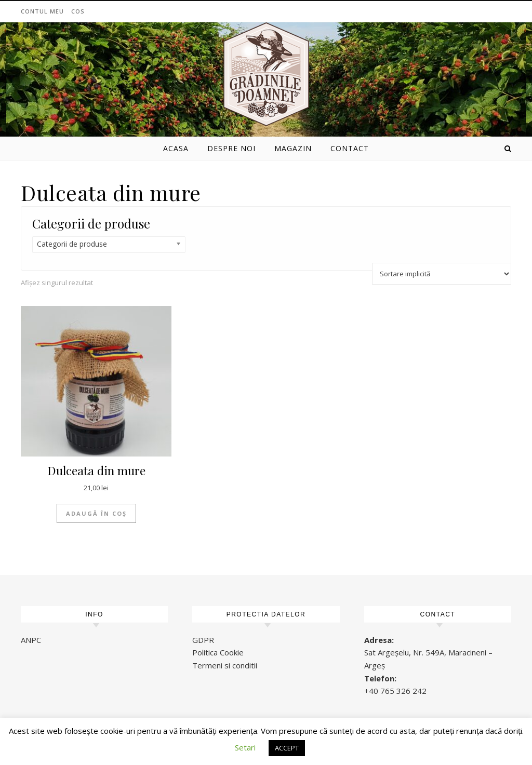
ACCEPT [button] (287, 748)
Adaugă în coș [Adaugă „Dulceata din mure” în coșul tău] (96, 513)
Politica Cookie (218, 652)
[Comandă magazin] (442, 274)
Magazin (293, 148)
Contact (350, 148)
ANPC (31, 640)
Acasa (176, 148)
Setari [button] (245, 747)
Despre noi (231, 148)
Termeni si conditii (225, 665)
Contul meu (42, 11)
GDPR (203, 640)
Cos (78, 11)
